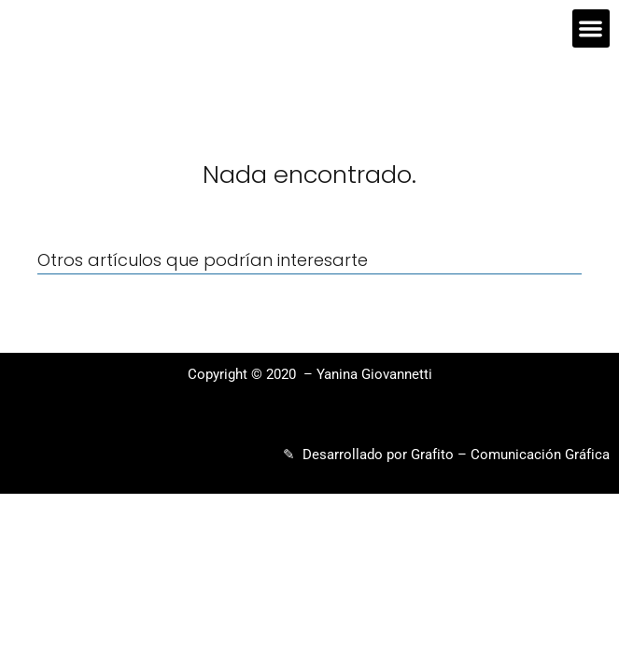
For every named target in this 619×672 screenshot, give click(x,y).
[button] (591, 28)
